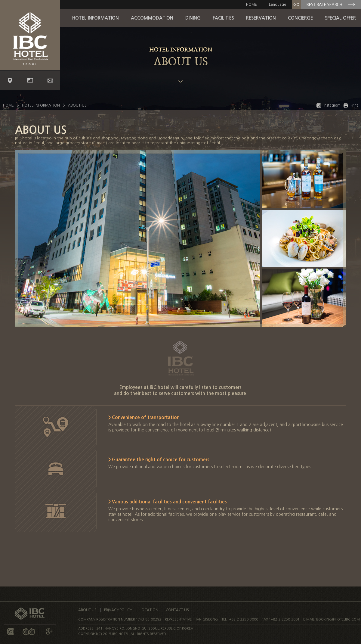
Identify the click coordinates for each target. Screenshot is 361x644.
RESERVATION (261, 18)
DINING (193, 18)
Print (351, 106)
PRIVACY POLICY (118, 610)
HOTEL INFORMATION (96, 18)
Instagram (329, 106)
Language (278, 5)
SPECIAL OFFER (340, 18)
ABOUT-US (77, 105)
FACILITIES (223, 18)
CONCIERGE (300, 18)
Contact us (50, 80)
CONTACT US (177, 610)
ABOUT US (87, 610)
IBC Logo (30, 35)
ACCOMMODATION (152, 18)
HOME (251, 5)
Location (10, 80)
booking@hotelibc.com (338, 619)
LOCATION (149, 610)
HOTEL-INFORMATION (41, 105)
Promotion (30, 80)
